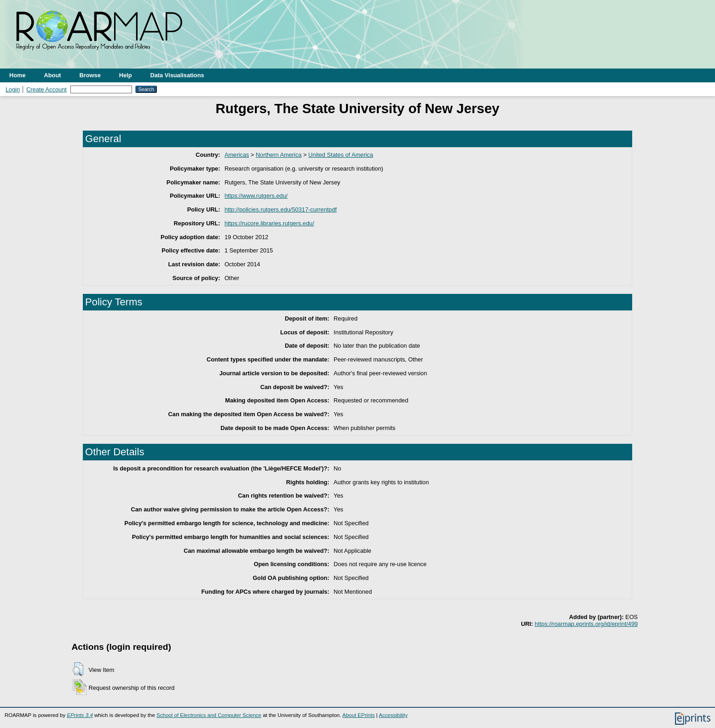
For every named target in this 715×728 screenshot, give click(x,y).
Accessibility (393, 715)
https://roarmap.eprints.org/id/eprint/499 (586, 624)
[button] (78, 669)
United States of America (341, 155)
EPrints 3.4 (80, 715)
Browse (90, 75)
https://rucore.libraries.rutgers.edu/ (269, 223)
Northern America (279, 155)
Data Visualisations (177, 75)
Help (126, 75)
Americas (237, 155)
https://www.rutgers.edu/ (256, 196)
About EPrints (358, 715)
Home (17, 75)
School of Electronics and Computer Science (209, 715)
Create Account (46, 89)
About (53, 75)
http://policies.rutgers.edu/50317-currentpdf (281, 209)
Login (13, 89)
